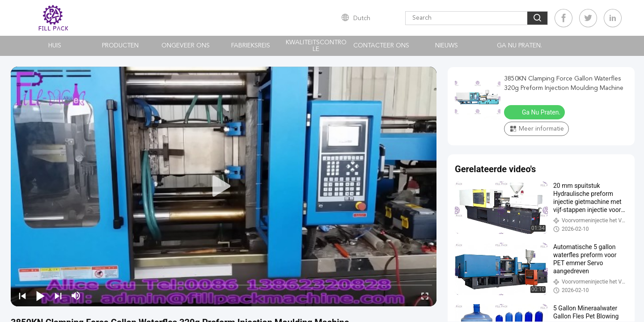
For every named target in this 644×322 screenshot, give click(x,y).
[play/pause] (40, 296)
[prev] (22, 296)
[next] (58, 296)
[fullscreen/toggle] (425, 296)
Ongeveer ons (186, 46)
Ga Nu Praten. (519, 46)
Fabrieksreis (251, 46)
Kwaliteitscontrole (316, 46)
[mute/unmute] (76, 296)
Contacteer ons (381, 46)
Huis (55, 46)
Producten (120, 46)
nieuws (447, 46)
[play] (224, 186)
